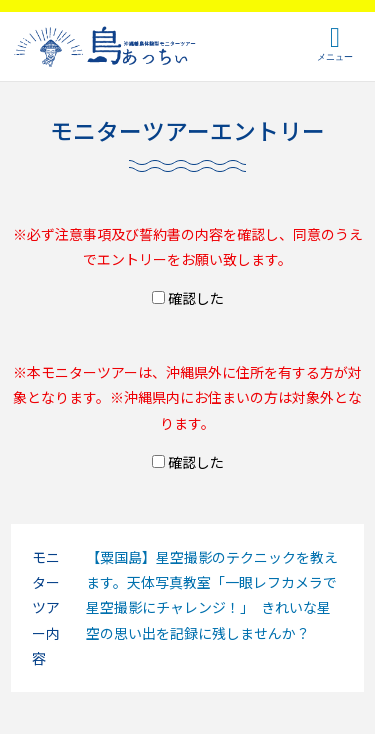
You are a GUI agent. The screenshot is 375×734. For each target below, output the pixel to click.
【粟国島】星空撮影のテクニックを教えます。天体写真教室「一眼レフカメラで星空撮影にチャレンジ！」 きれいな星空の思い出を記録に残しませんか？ (212, 595)
